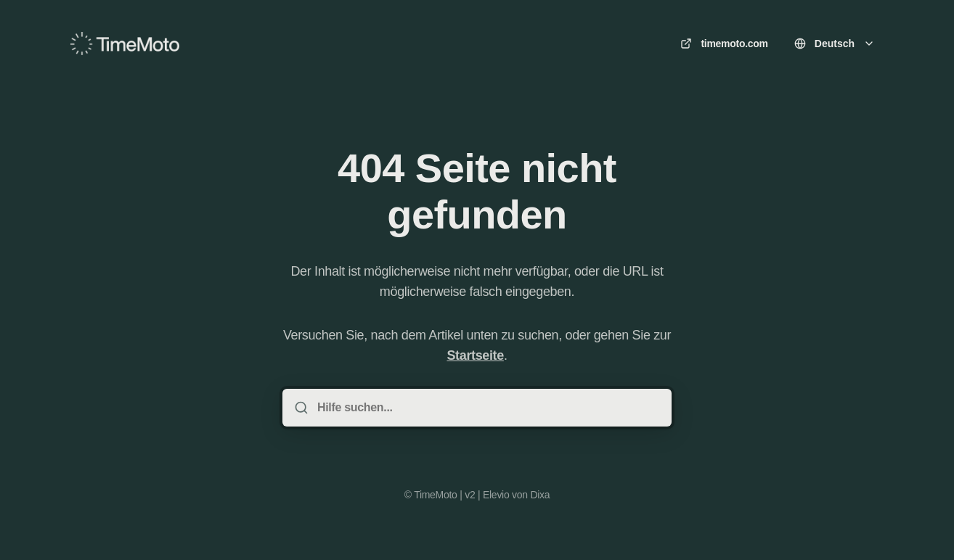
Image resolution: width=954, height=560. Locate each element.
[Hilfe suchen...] (487, 408)
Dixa (540, 495)
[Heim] (125, 44)
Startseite (475, 355)
